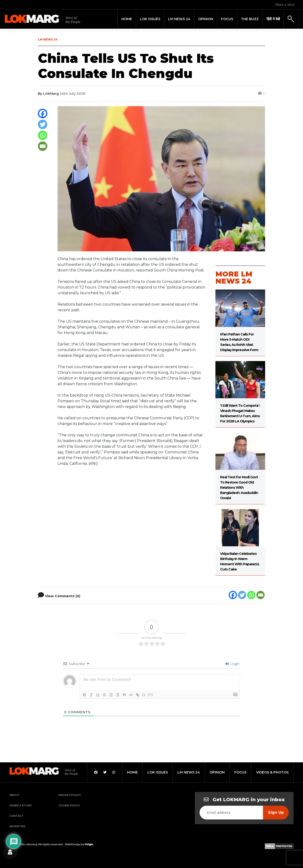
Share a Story (21, 805)
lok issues (158, 772)
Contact (17, 816)
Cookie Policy (69, 805)
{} (144, 694)
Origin (89, 844)
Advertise (17, 826)
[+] (150, 694)
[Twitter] (43, 124)
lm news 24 (189, 772)
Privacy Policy (70, 795)
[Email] (43, 146)
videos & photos (272, 772)
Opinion (206, 19)
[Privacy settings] (10, 852)
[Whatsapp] (43, 135)
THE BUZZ (250, 19)
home (132, 772)
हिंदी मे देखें (273, 19)
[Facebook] (43, 113)
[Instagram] (114, 772)
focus (240, 772)
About (15, 795)
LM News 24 (179, 19)
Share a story (285, 5)
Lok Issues (150, 19)
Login (232, 664)
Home (127, 19)
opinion (217, 772)
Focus (227, 19)
